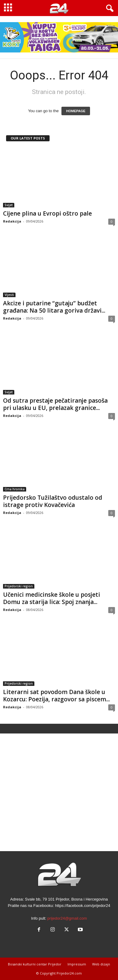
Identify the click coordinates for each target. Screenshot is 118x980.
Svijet (9, 205)
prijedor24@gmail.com (67, 918)
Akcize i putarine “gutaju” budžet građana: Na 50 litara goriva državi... (54, 307)
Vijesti (9, 295)
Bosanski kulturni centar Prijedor (35, 964)
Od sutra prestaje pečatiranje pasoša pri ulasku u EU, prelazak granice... (55, 404)
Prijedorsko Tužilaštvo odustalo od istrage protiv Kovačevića (53, 501)
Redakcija (12, 221)
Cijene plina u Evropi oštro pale (47, 213)
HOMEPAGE (76, 111)
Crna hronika (15, 489)
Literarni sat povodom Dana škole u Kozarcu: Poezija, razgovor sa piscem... (56, 696)
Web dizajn (101, 964)
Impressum (77, 964)
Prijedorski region (19, 586)
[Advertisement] (59, 792)
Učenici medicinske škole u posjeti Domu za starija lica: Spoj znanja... (52, 598)
